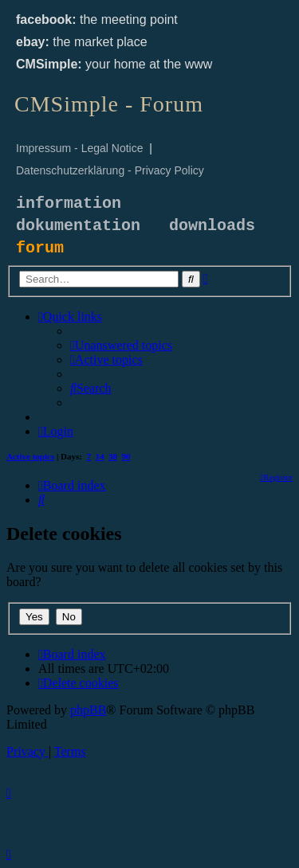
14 (100, 456)
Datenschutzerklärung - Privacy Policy (110, 170)
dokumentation (78, 226)
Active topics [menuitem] (30, 456)
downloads (212, 226)
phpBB (88, 710)
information (69, 203)
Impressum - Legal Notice (80, 148)
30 (113, 456)
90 (126, 456)
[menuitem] (121, 345)
